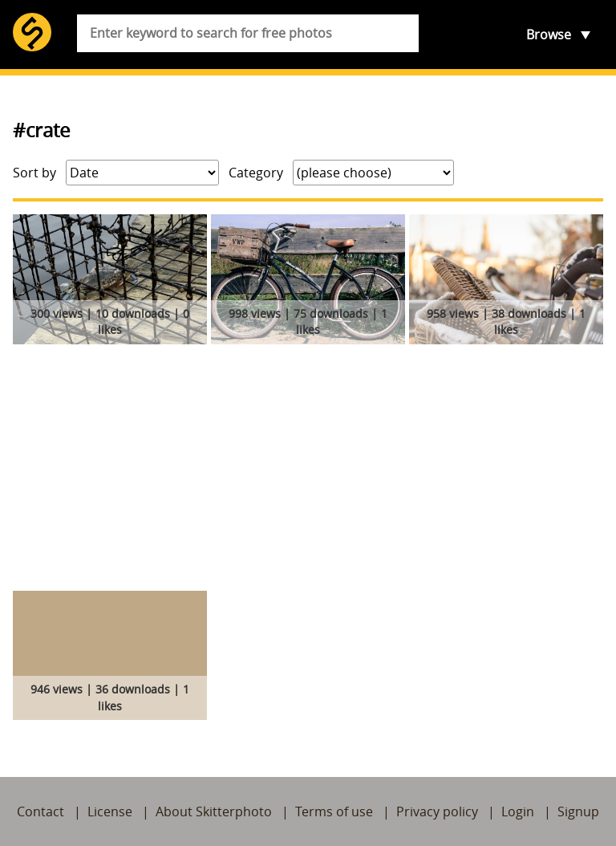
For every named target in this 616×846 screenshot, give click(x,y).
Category (256, 173)
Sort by (34, 173)
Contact (41, 811)
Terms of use (334, 811)
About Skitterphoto (214, 811)
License (110, 811)
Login (518, 811)
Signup (578, 811)
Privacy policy (437, 811)
